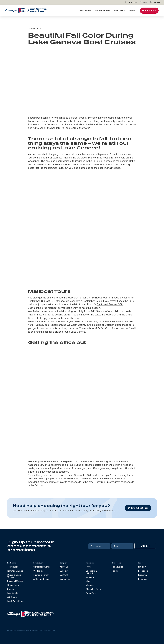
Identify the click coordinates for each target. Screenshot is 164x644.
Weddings (38, 571)
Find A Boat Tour (140, 508)
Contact (156, 2)
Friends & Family (41, 575)
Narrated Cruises (15, 571)
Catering (90, 577)
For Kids (116, 571)
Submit (145, 546)
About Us (64, 567)
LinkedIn (142, 567)
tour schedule (82, 154)
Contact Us (65, 579)
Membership (13, 593)
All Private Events (41, 579)
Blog (88, 581)
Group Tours (13, 585)
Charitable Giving (94, 589)
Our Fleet (64, 571)
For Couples (118, 567)
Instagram (143, 575)
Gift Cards (119, 11)
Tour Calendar (149, 11)
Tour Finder (13, 567)
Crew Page (91, 593)
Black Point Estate (16, 601)
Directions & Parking (92, 572)
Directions (133, 2)
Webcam (90, 585)
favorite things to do (70, 482)
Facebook (143, 571)
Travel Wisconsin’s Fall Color (95, 328)
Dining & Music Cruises (14, 576)
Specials (11, 589)
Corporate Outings (42, 567)
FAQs (145, 2)
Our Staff (64, 575)
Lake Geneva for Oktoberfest (84, 475)
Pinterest (142, 579)
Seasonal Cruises (15, 581)
